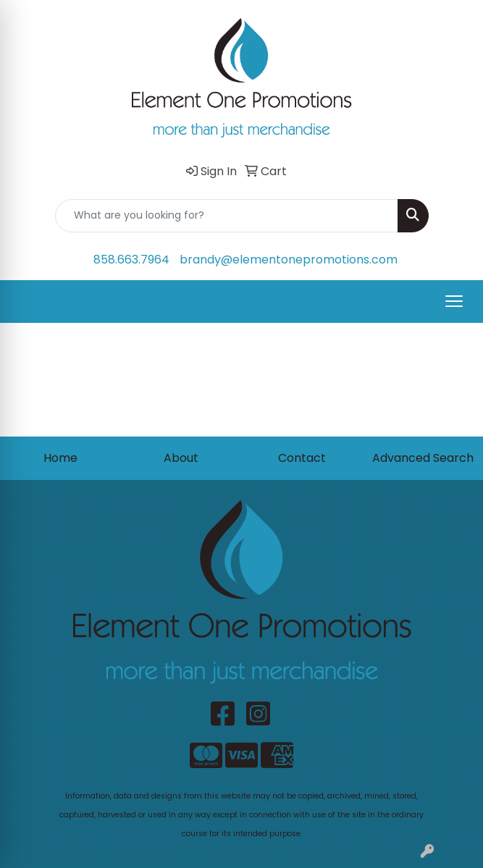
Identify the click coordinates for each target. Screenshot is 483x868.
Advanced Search (423, 458)
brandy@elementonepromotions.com (289, 260)
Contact (302, 458)
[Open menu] (454, 301)
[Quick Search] (227, 216)
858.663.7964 (131, 260)
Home (60, 458)
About (181, 458)
